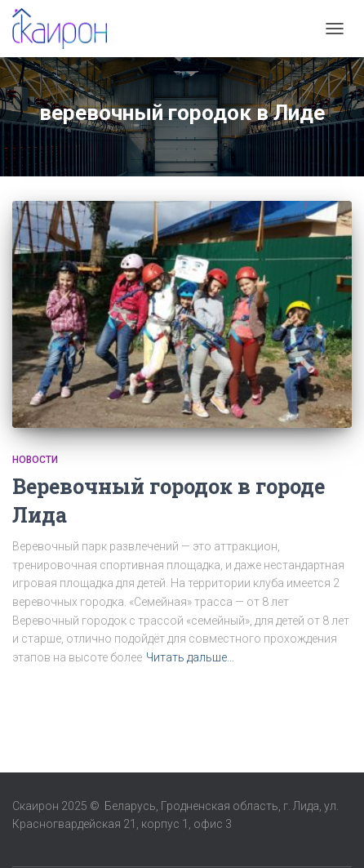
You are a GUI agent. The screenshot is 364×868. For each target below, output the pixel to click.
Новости (35, 460)
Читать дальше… (190, 657)
